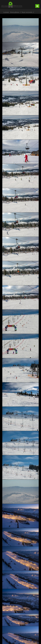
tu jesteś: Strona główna (11, 12)
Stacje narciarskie (27, 12)
